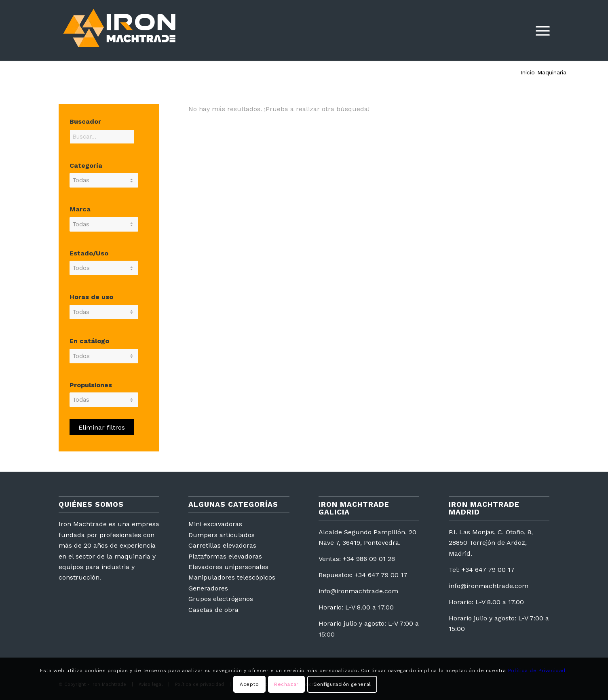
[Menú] (540, 30)
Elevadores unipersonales (228, 567)
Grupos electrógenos (221, 599)
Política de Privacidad (537, 670)
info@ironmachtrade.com (358, 591)
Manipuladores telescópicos (232, 577)
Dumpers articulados (222, 535)
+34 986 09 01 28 (369, 559)
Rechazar (286, 684)
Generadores (208, 588)
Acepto (249, 684)
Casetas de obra (213, 610)
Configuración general (342, 684)
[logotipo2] (119, 30)
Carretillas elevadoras (222, 545)
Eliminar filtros (102, 427)
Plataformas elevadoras (225, 556)
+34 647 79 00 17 (381, 575)
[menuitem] (540, 30)
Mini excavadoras (215, 524)
